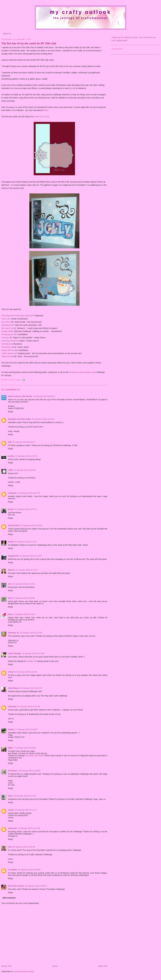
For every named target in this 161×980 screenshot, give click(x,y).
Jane (10, 796)
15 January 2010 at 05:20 (25, 470)
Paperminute (7, 356)
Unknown (12, 493)
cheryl (11, 672)
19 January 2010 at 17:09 (29, 828)
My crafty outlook (80, 12)
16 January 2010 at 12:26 (29, 706)
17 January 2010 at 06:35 (26, 729)
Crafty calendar (8, 353)
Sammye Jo (13, 633)
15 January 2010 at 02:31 (26, 456)
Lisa (10, 847)
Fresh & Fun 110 (41, 117)
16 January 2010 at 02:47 (31, 688)
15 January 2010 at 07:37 (29, 493)
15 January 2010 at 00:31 (43, 419)
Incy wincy (6, 322)
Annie (11, 509)
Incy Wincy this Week (34, 756)
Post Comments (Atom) (24, 971)
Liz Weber (13, 870)
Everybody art (7, 334)
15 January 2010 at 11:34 (25, 542)
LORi (10, 470)
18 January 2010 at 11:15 (24, 796)
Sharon (11, 570)
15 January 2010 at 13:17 (27, 570)
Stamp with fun (8, 350)
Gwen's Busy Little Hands (20, 396)
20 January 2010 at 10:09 (24, 847)
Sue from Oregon (16, 886)
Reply (11, 412)
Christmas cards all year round (82, 372)
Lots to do (6, 319)
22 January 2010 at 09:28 (29, 870)
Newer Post (6, 966)
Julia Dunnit (14, 525)
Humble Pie (31, 661)
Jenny (11, 810)
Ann (10, 584)
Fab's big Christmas (10, 341)
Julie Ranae (13, 688)
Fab (10, 442)
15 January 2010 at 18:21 (24, 614)
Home (55, 966)
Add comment (9, 898)
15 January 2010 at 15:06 (23, 598)
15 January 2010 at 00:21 (44, 396)
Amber (11, 729)
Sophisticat (6, 325)
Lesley (11, 456)
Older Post (103, 966)
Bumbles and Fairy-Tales (20, 419)
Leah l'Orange (15, 653)
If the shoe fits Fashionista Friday (16, 316)
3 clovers (5, 338)
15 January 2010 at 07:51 (25, 509)
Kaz (10, 598)
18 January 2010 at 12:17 (26, 810)
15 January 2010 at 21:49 (33, 653)
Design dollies (7, 331)
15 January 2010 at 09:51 (31, 525)
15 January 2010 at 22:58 (26, 672)
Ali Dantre (13, 771)
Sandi (11, 542)
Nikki (10, 748)
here (46, 110)
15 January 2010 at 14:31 (24, 584)
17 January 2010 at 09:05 (25, 748)
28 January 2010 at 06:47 (36, 886)
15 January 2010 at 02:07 (23, 442)
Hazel (12, 380)
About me (7, 34)
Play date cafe (8, 347)
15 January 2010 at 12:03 (30, 556)
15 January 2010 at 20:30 (31, 633)
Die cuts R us (7, 328)
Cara (10, 614)
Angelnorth (13, 556)
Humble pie (6, 344)
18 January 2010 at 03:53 (29, 771)
